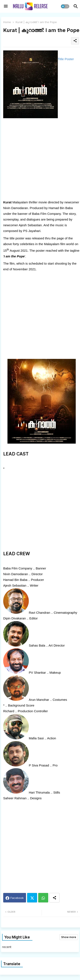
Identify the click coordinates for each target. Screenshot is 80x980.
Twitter (32, 898)
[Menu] (6, 6)
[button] (65, 6)
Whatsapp (43, 898)
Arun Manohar (39, 700)
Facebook (17, 898)
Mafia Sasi (36, 738)
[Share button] (54, 898)
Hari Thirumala (39, 792)
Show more (69, 937)
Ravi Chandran (39, 613)
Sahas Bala (37, 645)
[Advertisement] (40, 160)
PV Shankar (37, 673)
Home (7, 22)
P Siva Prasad (39, 765)
